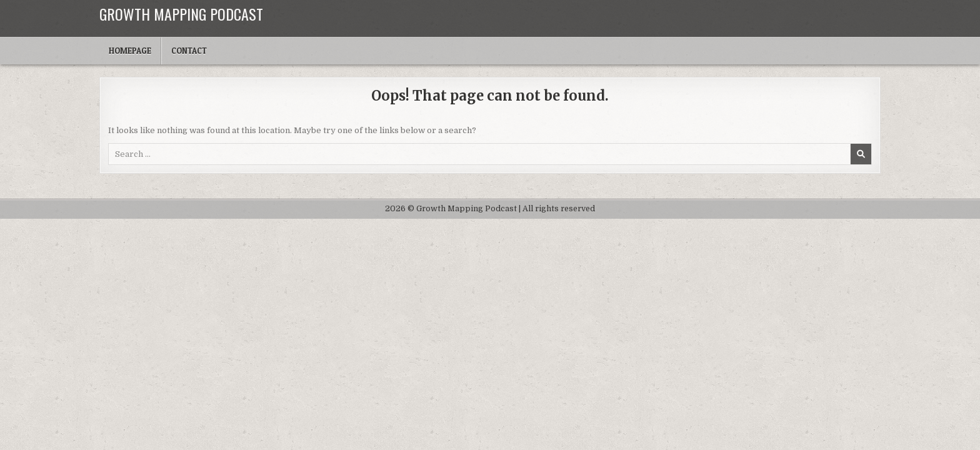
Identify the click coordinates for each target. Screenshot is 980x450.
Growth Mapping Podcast (181, 14)
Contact (189, 51)
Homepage (130, 51)
